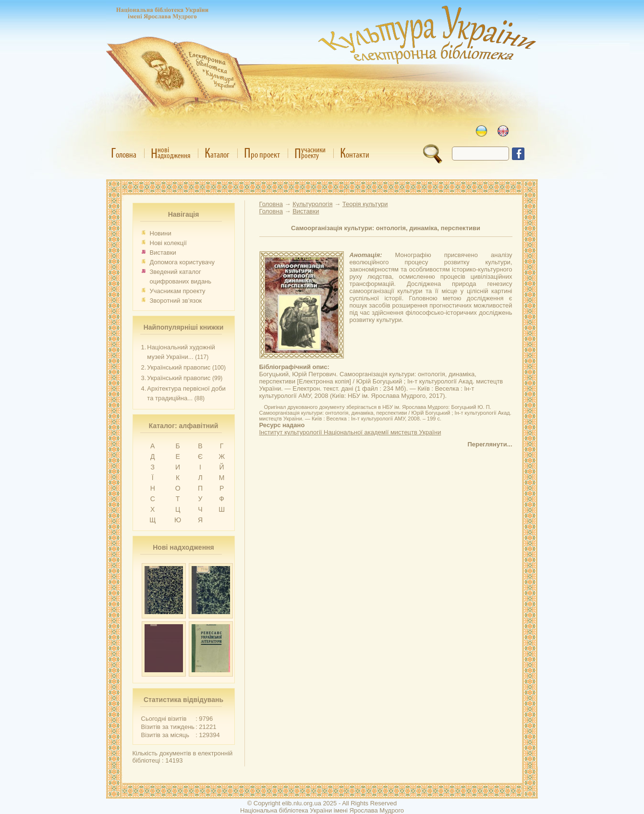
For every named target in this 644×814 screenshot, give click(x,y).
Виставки (163, 253)
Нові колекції (168, 243)
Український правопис (179, 367)
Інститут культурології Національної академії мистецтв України (350, 432)
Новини (161, 233)
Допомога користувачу (182, 262)
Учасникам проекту (178, 291)
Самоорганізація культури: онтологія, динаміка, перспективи (386, 228)
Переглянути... (490, 444)
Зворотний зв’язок (176, 301)
